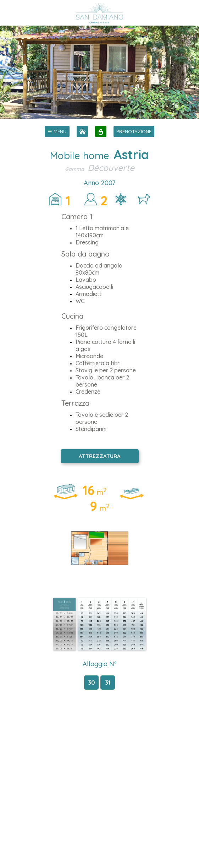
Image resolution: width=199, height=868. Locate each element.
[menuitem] (57, 131)
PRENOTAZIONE (134, 131)
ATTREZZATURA (100, 456)
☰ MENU (57, 131)
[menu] (57, 131)
